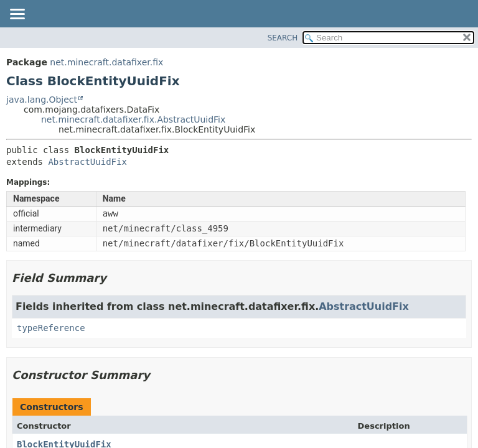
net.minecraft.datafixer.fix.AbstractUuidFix (133, 119)
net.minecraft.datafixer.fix (106, 62)
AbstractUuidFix (87, 162)
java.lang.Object (42, 100)
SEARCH (283, 38)
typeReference (51, 328)
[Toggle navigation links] (17, 15)
